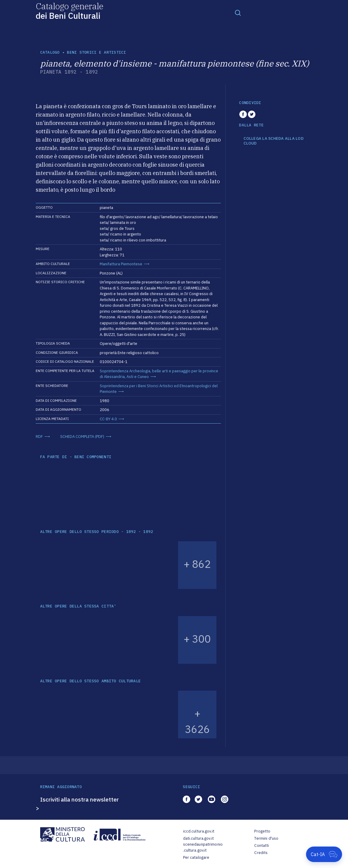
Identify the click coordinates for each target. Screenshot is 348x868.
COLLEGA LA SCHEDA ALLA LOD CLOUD (274, 141)
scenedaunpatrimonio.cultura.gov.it (203, 847)
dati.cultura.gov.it (198, 838)
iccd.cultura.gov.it (199, 831)
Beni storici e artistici (96, 52)
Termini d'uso (266, 838)
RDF (39, 437)
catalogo (50, 52)
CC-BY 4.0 (108, 419)
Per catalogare (196, 857)
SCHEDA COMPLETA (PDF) (82, 437)
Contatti (262, 845)
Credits (261, 853)
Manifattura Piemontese (121, 264)
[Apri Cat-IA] (324, 854)
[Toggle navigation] (238, 13)
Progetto (262, 831)
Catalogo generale (70, 11)
